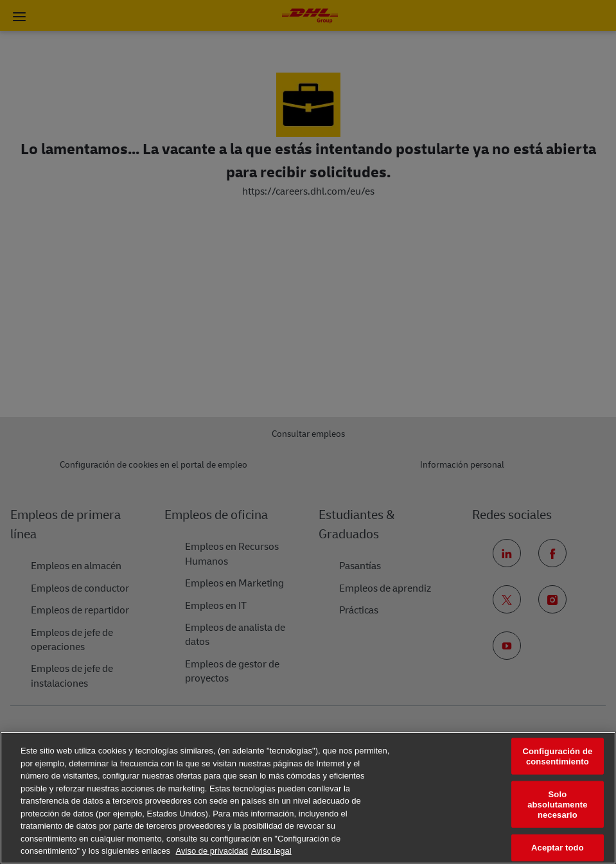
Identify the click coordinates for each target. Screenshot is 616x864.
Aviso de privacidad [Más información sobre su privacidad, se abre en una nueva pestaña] (212, 851)
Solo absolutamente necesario (557, 804)
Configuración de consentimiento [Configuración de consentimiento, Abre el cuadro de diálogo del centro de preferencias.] (557, 756)
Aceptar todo (558, 848)
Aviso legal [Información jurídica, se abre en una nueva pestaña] (271, 851)
